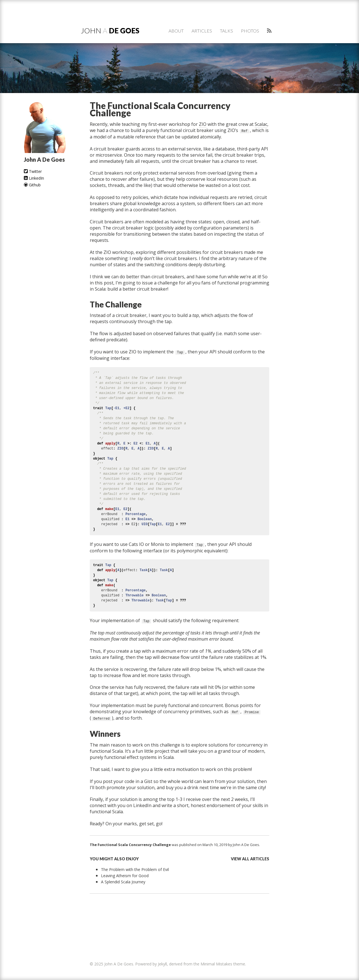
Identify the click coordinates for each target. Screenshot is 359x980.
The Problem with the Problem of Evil (135, 869)
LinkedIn (34, 178)
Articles (202, 31)
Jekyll (162, 964)
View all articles (250, 859)
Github (32, 185)
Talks (226, 31)
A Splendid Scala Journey (123, 882)
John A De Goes (246, 845)
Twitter (33, 171)
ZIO (203, 124)
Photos (250, 31)
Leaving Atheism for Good (125, 876)
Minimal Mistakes (216, 964)
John (110, 31)
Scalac (261, 124)
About (176, 31)
